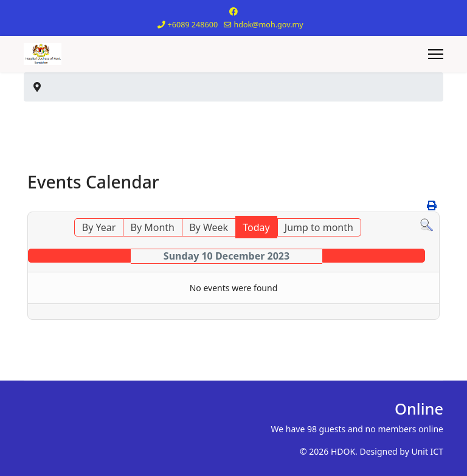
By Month (153, 227)
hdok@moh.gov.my (268, 25)
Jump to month (319, 227)
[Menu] (436, 54)
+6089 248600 (193, 25)
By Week (209, 227)
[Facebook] (233, 11)
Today (256, 227)
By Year (99, 227)
